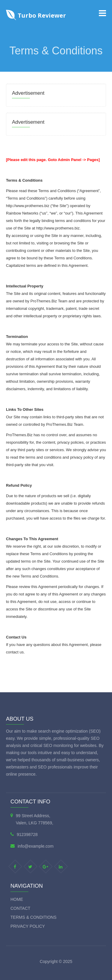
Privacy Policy (28, 926)
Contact (20, 908)
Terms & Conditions (33, 917)
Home (17, 899)
